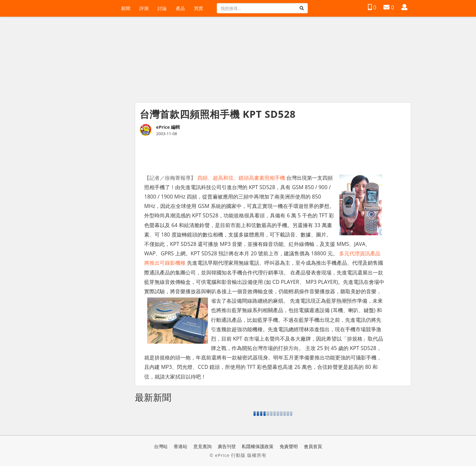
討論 (162, 8)
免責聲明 (289, 446)
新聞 (126, 8)
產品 (180, 8)
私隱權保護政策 (258, 446)
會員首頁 (313, 446)
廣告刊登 (227, 446)
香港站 (180, 446)
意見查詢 (202, 446)
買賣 (199, 8)
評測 (144, 8)
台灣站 (161, 446)
